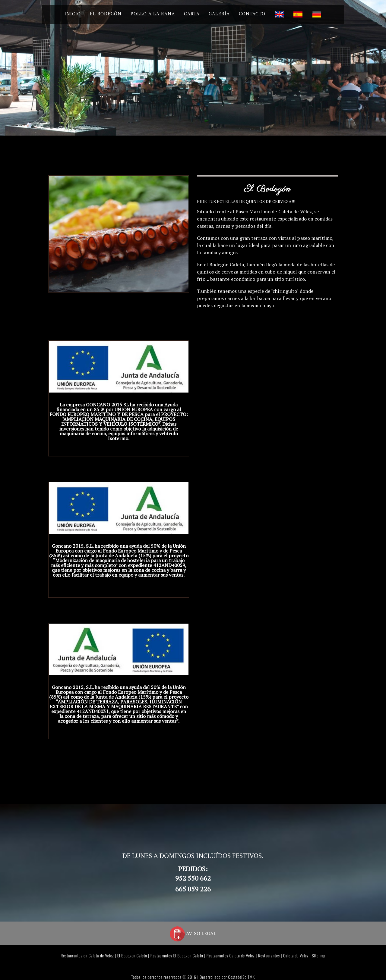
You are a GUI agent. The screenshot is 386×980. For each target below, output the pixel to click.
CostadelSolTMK (241, 977)
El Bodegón (106, 14)
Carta (192, 14)
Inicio (73, 14)
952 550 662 (193, 878)
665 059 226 (193, 889)
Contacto (252, 14)
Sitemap (319, 955)
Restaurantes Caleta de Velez (231, 955)
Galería (219, 14)
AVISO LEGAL (193, 933)
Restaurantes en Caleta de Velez (87, 955)
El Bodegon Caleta (132, 955)
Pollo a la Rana (153, 14)
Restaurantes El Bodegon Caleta (177, 955)
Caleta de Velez (296, 955)
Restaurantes (269, 955)
